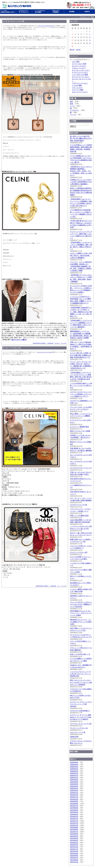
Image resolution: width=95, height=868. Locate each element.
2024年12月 (74, 795)
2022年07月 (74, 858)
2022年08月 (74, 856)
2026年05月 (74, 765)
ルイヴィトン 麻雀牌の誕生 (80, 427)
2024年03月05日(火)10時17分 (42, 586)
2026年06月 (74, 762)
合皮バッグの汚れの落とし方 (80, 654)
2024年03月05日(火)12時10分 (39, 343)
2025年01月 (74, 793)
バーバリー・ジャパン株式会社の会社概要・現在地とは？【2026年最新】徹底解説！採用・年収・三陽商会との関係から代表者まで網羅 (81, 266)
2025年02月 (74, 791)
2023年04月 (74, 838)
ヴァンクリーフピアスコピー (46, 26)
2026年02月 (74, 771)
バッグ (59, 586)
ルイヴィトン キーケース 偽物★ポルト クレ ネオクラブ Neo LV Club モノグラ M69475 (81, 717)
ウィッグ (73, 115)
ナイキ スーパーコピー (80, 72)
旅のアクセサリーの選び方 (19, 340)
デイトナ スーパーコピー (81, 77)
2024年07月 (74, 806)
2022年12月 (74, 847)
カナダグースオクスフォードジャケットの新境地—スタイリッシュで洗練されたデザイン (81, 394)
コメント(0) (64, 343)
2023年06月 (74, 834)
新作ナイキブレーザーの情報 (80, 431)
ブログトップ (85, 17)
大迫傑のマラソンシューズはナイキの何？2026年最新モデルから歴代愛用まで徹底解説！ (81, 182)
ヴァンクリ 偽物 (78, 90)
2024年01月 (74, 819)
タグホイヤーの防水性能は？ (80, 711)
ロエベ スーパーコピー (80, 92)
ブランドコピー (77, 88)
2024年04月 (74, 812)
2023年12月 (74, 821)
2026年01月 (74, 773)
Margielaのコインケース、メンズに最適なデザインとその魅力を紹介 (81, 622)
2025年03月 (74, 788)
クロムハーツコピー (79, 68)
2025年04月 (74, 786)
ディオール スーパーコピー (45, 352)
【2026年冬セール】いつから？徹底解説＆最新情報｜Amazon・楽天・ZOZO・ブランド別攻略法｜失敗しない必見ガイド (81, 171)
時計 (72, 102)
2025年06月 (74, 782)
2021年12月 (74, 862)
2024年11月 (74, 797)
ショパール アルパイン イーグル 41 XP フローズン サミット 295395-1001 (81, 674)
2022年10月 (74, 851)
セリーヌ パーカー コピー (81, 70)
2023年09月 (74, 827)
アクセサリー (57, 343)
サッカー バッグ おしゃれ (79, 728)
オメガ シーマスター (79, 66)
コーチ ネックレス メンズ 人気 (81, 724)
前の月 (72, 50)
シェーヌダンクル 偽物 (80, 75)
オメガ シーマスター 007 (79, 552)
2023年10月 (74, 825)
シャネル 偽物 (77, 85)
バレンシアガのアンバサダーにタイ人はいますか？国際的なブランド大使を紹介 (81, 604)
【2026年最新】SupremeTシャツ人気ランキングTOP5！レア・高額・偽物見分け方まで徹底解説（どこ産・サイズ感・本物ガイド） (81, 312)
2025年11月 (74, 778)
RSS (92, 17)
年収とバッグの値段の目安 (79, 516)
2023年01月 (74, 845)
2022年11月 (74, 849)
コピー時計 (76, 62)
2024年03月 (74, 814)
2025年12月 (74, 775)
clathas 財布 (74, 737)
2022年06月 (74, 860)
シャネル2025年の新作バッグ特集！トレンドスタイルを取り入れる (81, 386)
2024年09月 (74, 801)
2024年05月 (74, 810)
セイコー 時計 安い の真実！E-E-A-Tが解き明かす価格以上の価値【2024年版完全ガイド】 (81, 355)
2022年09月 (74, 853)
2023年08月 (74, 830)
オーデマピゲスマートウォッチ (81, 468)
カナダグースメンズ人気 (79, 505)
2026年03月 (74, 769)
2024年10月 (74, 799)
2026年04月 (74, 767)
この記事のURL (50, 343)
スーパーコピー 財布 (79, 64)
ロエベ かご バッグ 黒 (78, 732)
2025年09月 (74, 780)
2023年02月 (74, 843)
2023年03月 (74, 840)
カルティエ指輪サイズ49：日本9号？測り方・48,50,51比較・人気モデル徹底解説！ (81, 255)
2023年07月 (74, 832)
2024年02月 (74, 817)
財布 (72, 104)
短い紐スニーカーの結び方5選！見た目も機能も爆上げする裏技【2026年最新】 (81, 138)
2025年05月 (74, 784)
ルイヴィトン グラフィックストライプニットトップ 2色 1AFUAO (81, 704)
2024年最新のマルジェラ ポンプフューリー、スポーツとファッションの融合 (81, 613)
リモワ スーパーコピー (80, 83)
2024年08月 (74, 804)
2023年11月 (74, 823)
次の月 (78, 50)
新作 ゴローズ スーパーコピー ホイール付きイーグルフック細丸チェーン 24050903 (81, 682)
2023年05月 (74, 836)
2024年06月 (74, 808)
